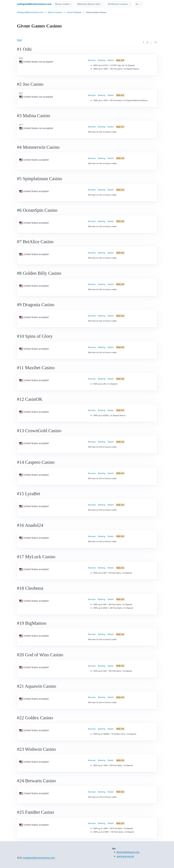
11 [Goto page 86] (156, 42)
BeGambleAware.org (128, 852)
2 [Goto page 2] (147, 42)
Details (111, 60)
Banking (102, 60)
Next (20, 40)
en (137, 4)
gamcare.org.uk (125, 856)
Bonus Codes (62, 4)
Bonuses (92, 60)
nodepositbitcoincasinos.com (39, 858)
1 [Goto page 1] (143, 42)
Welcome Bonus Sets (89, 4)
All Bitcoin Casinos (118, 4)
